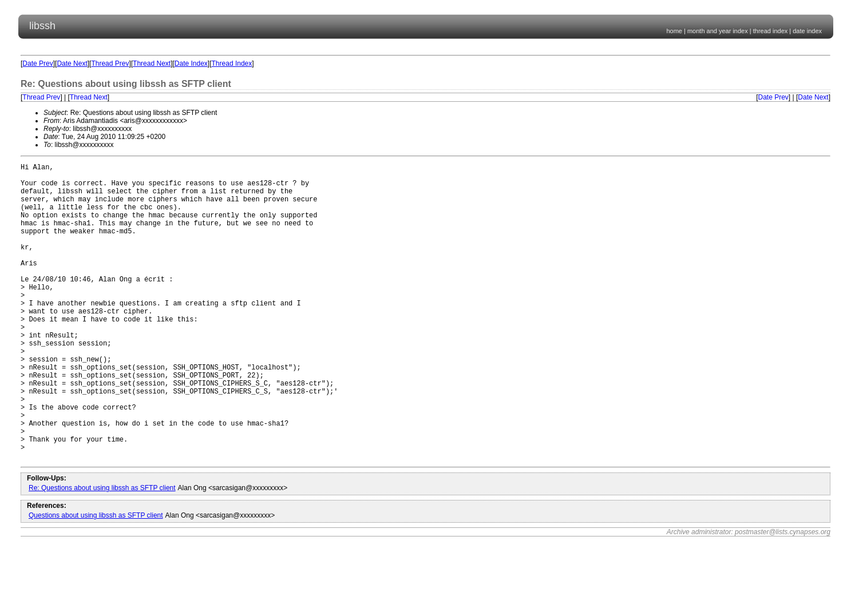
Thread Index (232, 63)
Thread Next (152, 63)
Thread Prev (110, 63)
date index (807, 31)
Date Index (191, 63)
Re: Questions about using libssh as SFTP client (102, 551)
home (674, 31)
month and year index (718, 31)
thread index (771, 31)
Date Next (72, 63)
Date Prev (37, 63)
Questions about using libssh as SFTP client (96, 579)
